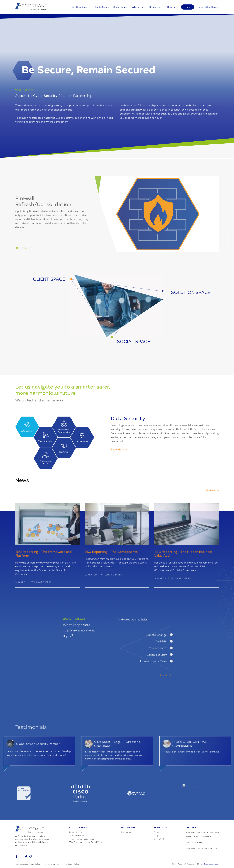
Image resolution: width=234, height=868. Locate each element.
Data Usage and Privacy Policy (28, 864)
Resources (155, 7)
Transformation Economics (81, 839)
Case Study (159, 839)
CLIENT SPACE (49, 293)
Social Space (102, 7)
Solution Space (80, 7)
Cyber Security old (77, 835)
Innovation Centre (209, 7)
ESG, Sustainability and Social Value (85, 842)
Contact (172, 7)
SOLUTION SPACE (191, 306)
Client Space (120, 7)
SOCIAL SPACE (133, 356)
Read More (117, 464)
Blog (156, 835)
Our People (126, 832)
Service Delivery (76, 832)
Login (188, 7)
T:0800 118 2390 (194, 842)
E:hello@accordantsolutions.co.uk (202, 848)
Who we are (138, 7)
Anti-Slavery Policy (71, 864)
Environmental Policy (52, 864)
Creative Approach (211, 864)
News (157, 832)
